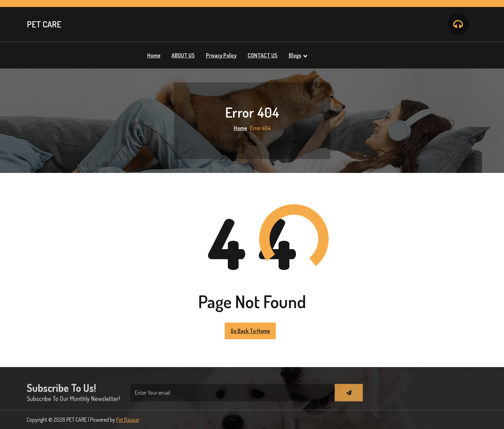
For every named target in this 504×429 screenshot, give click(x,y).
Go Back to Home (250, 331)
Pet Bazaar (128, 420)
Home (240, 128)
